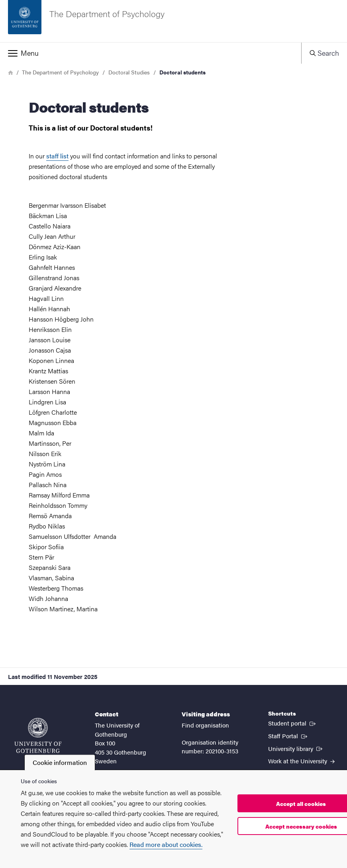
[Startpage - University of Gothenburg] (38, 735)
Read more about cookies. (166, 844)
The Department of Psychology (60, 72)
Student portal (293, 723)
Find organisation (205, 725)
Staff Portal (288, 735)
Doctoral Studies (129, 72)
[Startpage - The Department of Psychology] (173, 21)
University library (296, 748)
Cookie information (60, 762)
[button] (151, 53)
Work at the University (301, 761)
